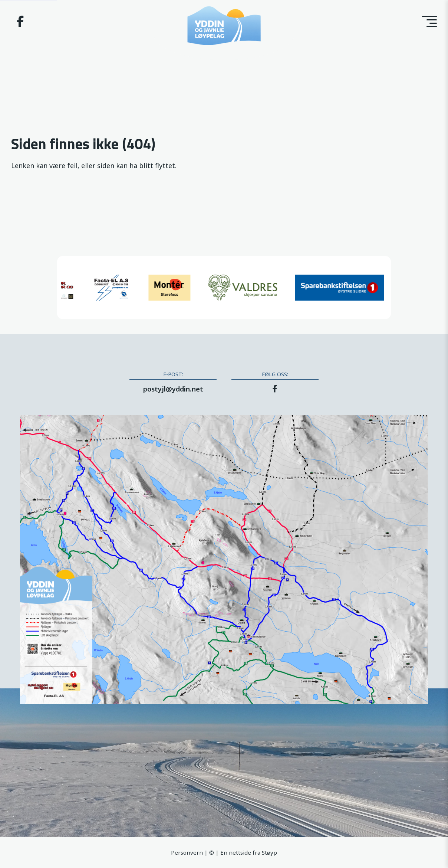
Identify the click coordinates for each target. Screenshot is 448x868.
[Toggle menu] (429, 22)
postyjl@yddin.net (173, 389)
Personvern (187, 852)
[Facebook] (20, 23)
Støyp (269, 852)
